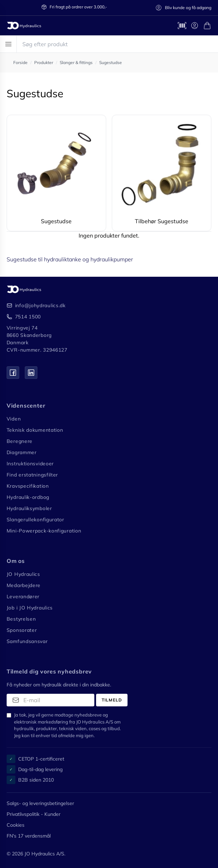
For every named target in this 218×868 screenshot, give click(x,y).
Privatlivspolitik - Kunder (34, 814)
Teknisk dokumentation (35, 430)
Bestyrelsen (21, 619)
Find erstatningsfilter (32, 475)
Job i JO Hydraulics (30, 608)
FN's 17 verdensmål (29, 836)
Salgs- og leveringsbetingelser (40, 803)
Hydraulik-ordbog (28, 497)
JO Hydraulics (23, 574)
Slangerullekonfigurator (35, 520)
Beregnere (20, 441)
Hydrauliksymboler (29, 508)
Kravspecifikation (28, 486)
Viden (14, 419)
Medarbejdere (24, 585)
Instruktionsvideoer (30, 464)
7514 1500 (28, 317)
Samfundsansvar (27, 641)
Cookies (16, 825)
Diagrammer (22, 452)
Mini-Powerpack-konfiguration (44, 531)
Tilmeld (112, 700)
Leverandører (23, 597)
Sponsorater (22, 630)
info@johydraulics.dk (40, 305)
